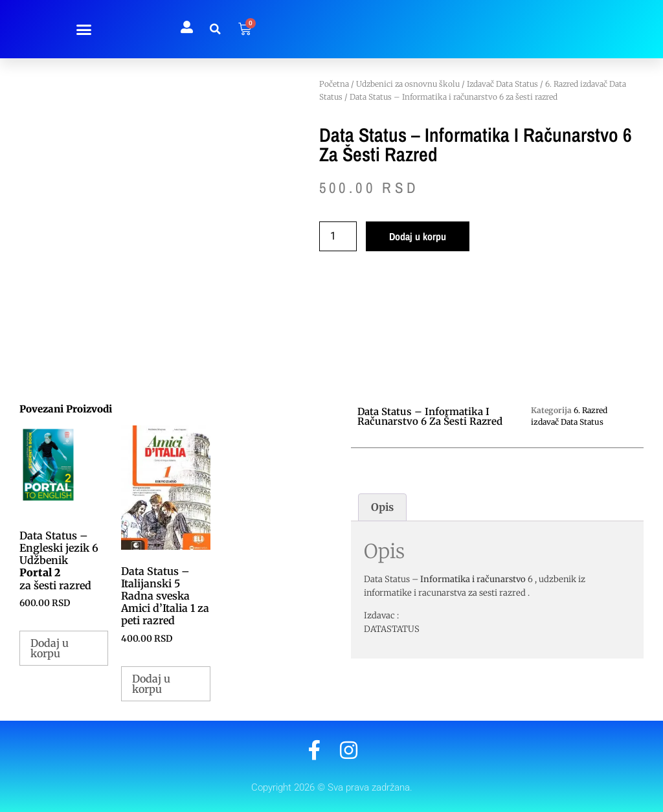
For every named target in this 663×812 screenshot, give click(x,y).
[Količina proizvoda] (338, 236)
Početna (334, 84)
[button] (84, 29)
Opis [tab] (382, 507)
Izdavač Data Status (502, 84)
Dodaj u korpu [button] (50, 648)
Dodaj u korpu (418, 236)
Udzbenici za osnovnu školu (408, 84)
